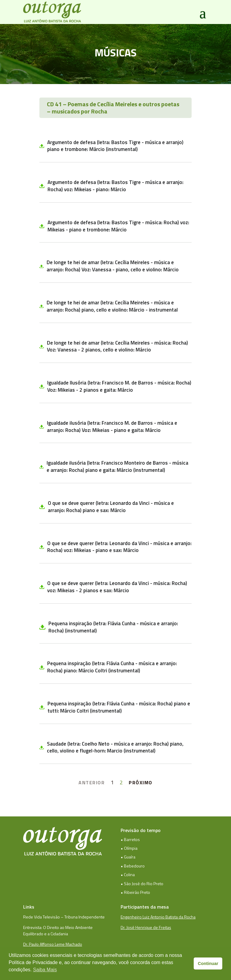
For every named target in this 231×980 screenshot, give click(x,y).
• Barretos (130, 839)
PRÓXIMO (141, 783)
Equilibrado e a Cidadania (46, 934)
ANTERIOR (92, 783)
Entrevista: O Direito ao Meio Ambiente (58, 927)
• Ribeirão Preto (135, 892)
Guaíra (130, 857)
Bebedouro (134, 866)
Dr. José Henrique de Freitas (146, 927)
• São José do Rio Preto (142, 884)
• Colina (128, 874)
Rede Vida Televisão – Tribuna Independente (64, 917)
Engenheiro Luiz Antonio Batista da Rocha (158, 917)
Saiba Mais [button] (45, 970)
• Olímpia (129, 848)
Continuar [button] (208, 963)
